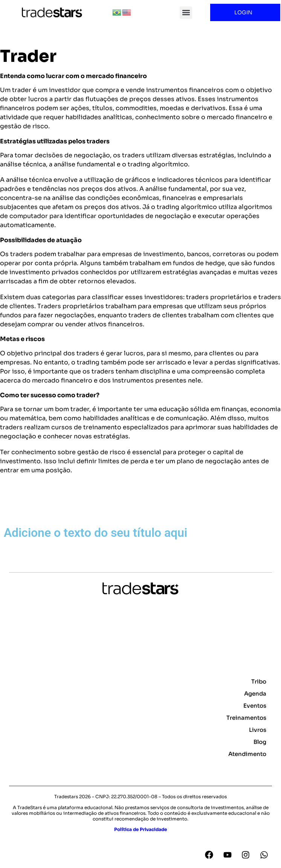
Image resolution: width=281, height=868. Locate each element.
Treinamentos (246, 718)
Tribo (259, 681)
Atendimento (247, 754)
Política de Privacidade (140, 829)
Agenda (255, 694)
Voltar (13, 508)
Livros (258, 730)
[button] (186, 13)
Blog (260, 742)
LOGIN (245, 12)
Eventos (255, 706)
